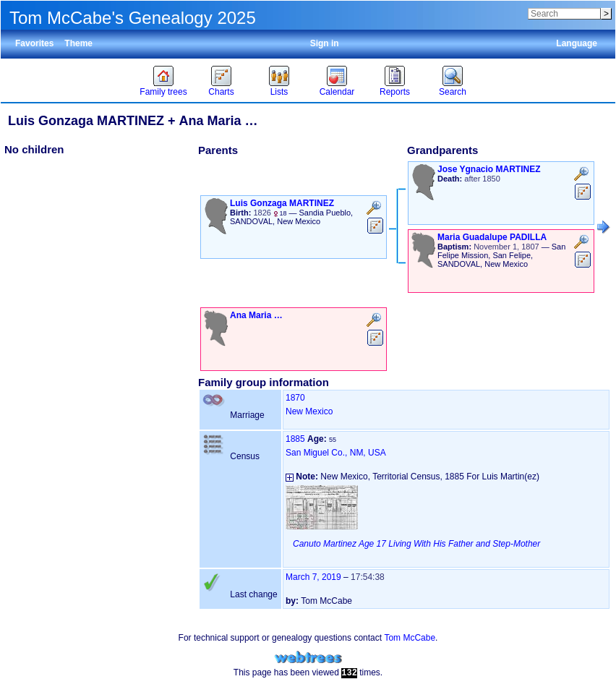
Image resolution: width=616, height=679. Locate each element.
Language (577, 43)
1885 (295, 439)
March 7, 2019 (313, 577)
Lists (279, 92)
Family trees (163, 92)
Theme (78, 43)
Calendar (337, 92)
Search (453, 92)
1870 (295, 398)
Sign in (325, 43)
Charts (221, 92)
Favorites (34, 43)
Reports (395, 92)
